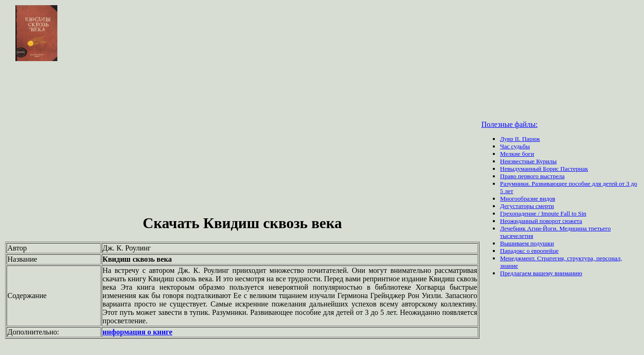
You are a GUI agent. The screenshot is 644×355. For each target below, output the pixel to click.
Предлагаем (516, 273)
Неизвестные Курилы (528, 161)
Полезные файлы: (509, 124)
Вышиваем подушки (527, 243)
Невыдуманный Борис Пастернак (544, 169)
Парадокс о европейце (529, 251)
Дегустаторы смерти (527, 206)
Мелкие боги (517, 154)
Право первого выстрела (532, 176)
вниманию (568, 273)
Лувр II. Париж (520, 139)
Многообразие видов (527, 198)
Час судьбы (515, 146)
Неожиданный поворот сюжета (541, 221)
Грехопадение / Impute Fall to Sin (543, 213)
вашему (544, 273)
